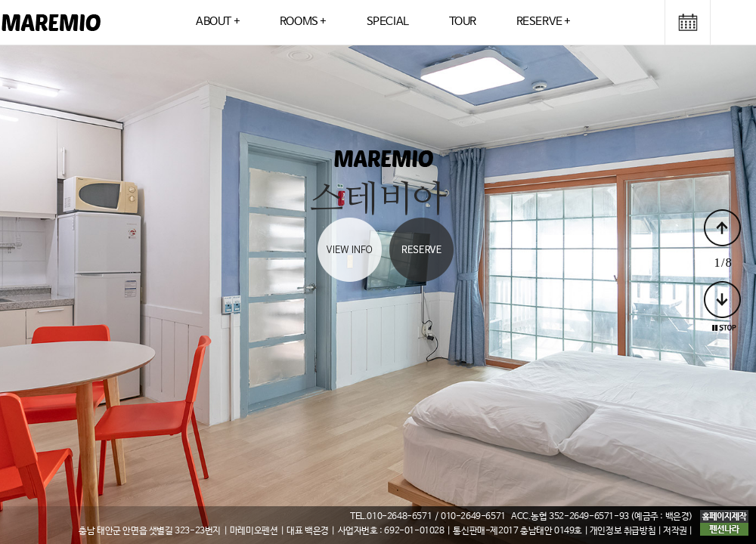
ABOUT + (218, 22)
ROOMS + (303, 22)
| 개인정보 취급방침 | (624, 531)
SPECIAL (388, 22)
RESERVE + (544, 22)
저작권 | (678, 531)
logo (51, 22)
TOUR (463, 22)
